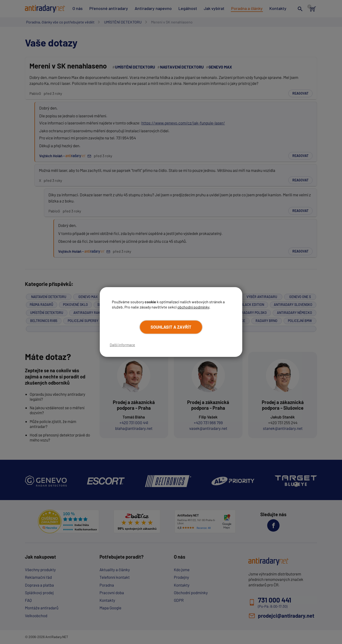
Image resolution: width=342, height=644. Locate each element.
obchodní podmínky (193, 307)
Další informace (122, 345)
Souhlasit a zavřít (171, 327)
